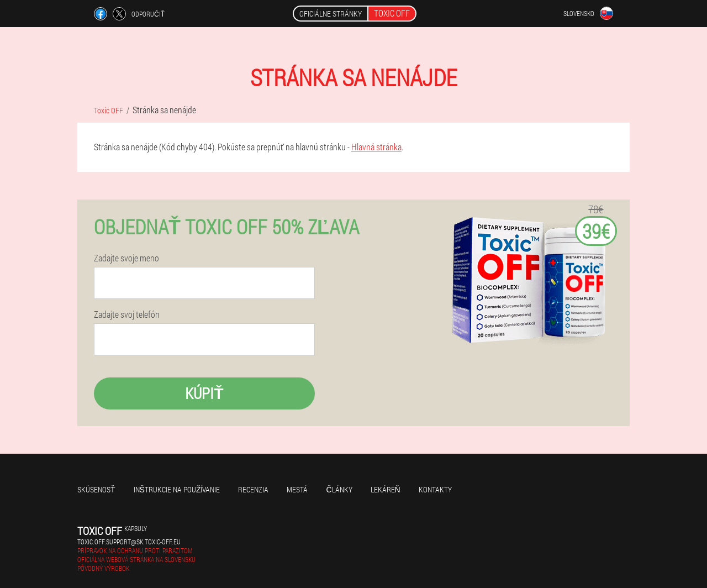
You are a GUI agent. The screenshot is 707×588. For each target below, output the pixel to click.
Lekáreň (386, 489)
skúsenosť (96, 489)
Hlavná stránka (376, 147)
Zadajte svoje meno (126, 258)
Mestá (297, 489)
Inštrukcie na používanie (177, 489)
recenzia (253, 489)
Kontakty (435, 489)
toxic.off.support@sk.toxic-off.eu (129, 542)
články (339, 489)
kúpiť (204, 393)
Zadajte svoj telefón (127, 314)
